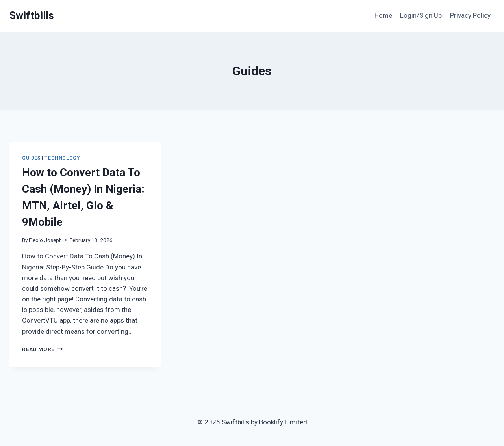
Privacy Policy (470, 15)
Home (383, 15)
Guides (31, 158)
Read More (43, 349)
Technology (62, 158)
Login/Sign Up (421, 15)
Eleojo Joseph (45, 240)
